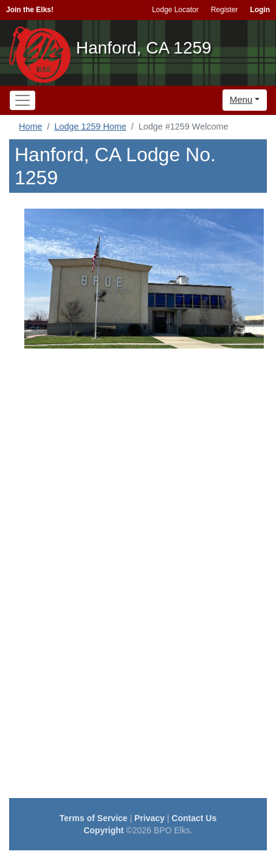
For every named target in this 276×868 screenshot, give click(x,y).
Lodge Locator (175, 10)
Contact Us (194, 818)
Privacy (150, 818)
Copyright (103, 830)
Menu (241, 99)
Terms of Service (94, 818)
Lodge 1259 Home (90, 127)
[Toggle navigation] (22, 100)
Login (260, 10)
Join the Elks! (30, 10)
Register (225, 10)
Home (30, 127)
